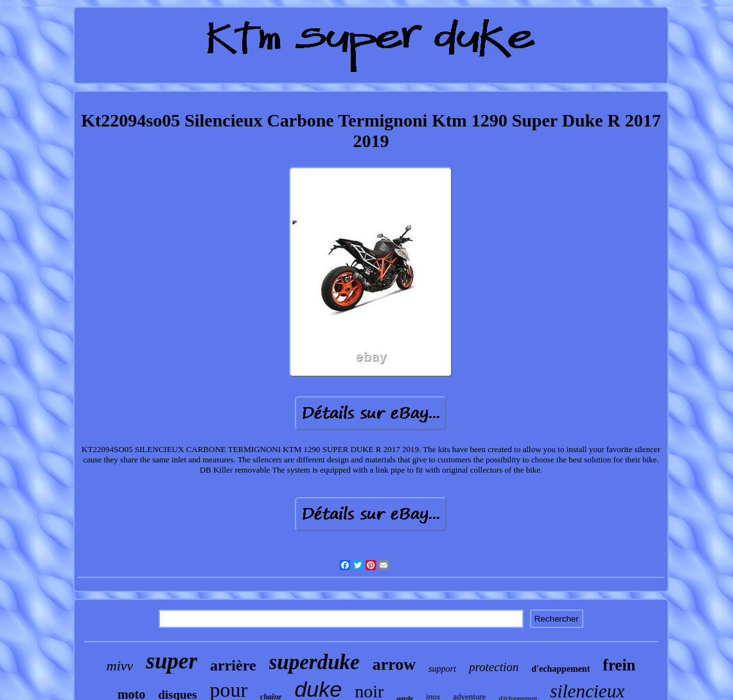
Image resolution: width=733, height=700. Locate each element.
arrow (394, 664)
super (172, 661)
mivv (120, 666)
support (442, 669)
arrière (233, 665)
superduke (314, 662)
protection (494, 667)
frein (619, 665)
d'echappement (561, 669)
